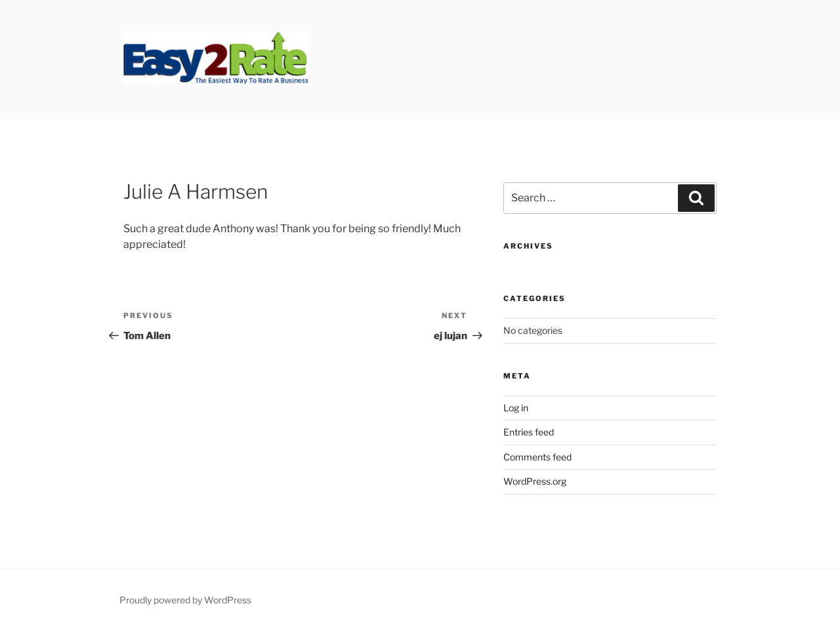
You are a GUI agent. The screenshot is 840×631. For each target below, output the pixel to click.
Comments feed (537, 457)
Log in (516, 408)
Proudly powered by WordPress (185, 600)
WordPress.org (535, 481)
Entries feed (529, 432)
